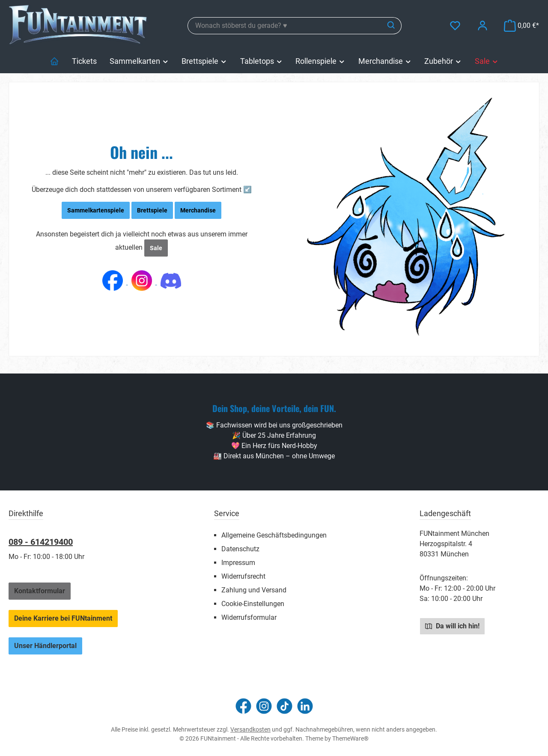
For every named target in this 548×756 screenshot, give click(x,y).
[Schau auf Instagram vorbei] (264, 706)
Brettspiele (152, 210)
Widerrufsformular (249, 617)
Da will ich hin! (452, 626)
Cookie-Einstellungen (253, 604)
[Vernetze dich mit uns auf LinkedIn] (305, 706)
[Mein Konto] (482, 25)
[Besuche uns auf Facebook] (243, 706)
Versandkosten (250, 729)
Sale (156, 248)
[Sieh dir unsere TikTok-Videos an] (284, 706)
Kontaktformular (40, 591)
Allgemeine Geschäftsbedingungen (274, 535)
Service (227, 513)
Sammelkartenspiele (96, 210)
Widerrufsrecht (243, 576)
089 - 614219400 (41, 542)
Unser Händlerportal (45, 646)
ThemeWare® (350, 738)
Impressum (238, 563)
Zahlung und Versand (254, 590)
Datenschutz (240, 549)
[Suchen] (392, 26)
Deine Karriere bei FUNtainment (63, 618)
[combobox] (285, 26)
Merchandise (198, 210)
